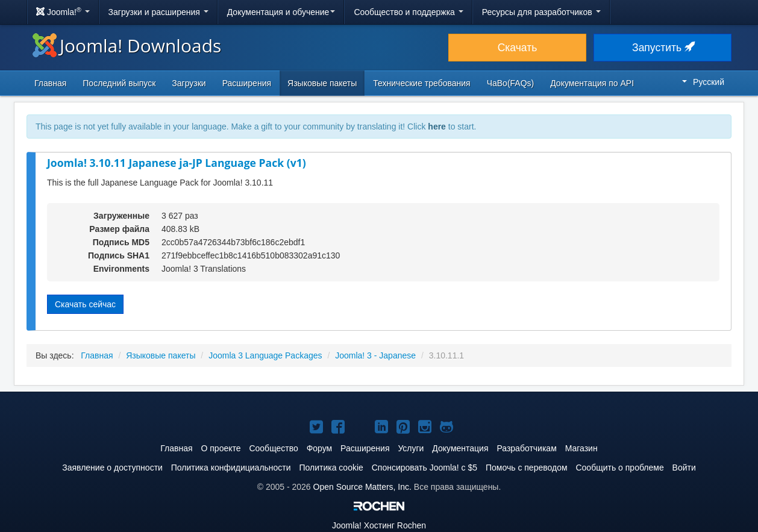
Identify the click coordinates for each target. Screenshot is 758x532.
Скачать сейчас (85, 304)
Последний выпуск (119, 83)
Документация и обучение (281, 12)
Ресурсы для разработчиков (541, 12)
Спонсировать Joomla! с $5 (424, 468)
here (437, 127)
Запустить (662, 48)
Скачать (518, 48)
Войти (684, 468)
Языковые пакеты (322, 83)
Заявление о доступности (112, 468)
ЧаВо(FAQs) (511, 83)
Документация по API (592, 83)
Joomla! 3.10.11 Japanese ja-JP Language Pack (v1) (177, 163)
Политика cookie (331, 468)
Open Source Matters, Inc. (362, 487)
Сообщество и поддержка (408, 12)
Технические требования (421, 83)
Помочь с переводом (527, 468)
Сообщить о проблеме (619, 468)
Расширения (247, 83)
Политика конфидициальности (231, 468)
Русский (703, 82)
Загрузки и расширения (158, 12)
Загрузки (189, 83)
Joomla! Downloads (127, 45)
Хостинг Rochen (379, 525)
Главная (50, 83)
